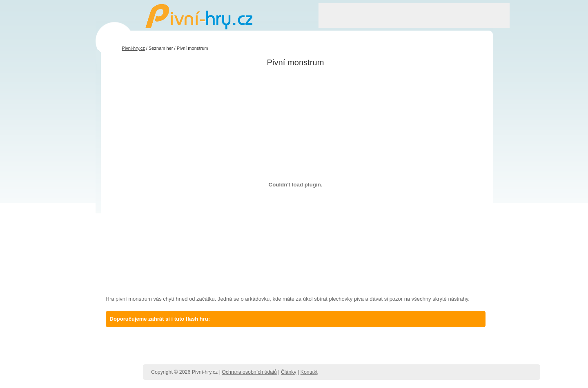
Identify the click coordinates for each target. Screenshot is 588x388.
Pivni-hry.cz (134, 48)
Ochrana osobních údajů (249, 372)
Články (289, 372)
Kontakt (309, 372)
